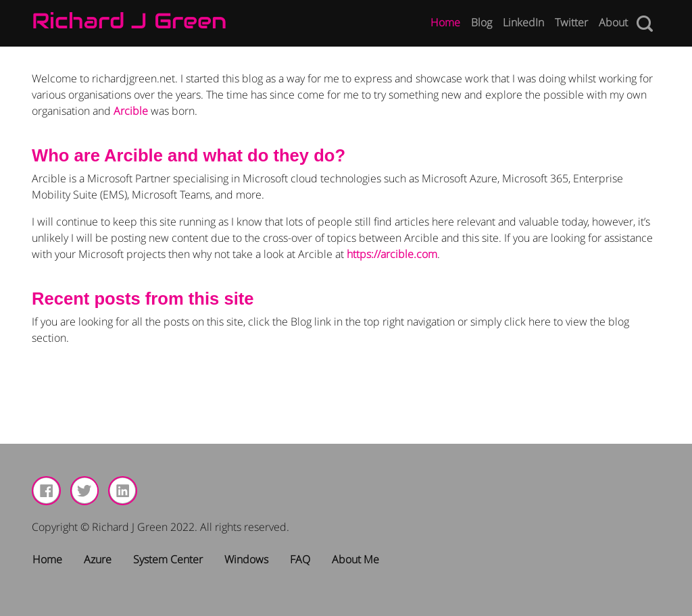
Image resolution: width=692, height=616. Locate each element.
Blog (481, 22)
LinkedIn (523, 22)
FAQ (300, 559)
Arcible (131, 111)
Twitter (571, 22)
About (613, 22)
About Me (355, 559)
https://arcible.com (392, 254)
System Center (168, 559)
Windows (246, 559)
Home (445, 22)
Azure (98, 559)
